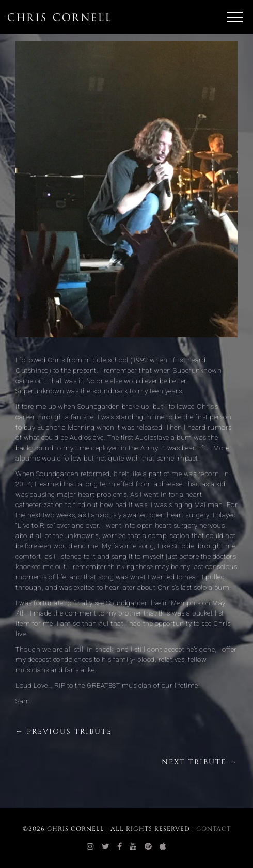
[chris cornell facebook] (120, 847)
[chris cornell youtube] (133, 847)
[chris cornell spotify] (148, 847)
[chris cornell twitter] (106, 847)
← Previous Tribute (64, 731)
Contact (214, 829)
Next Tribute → (200, 762)
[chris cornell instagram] (91, 847)
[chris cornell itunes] (163, 847)
